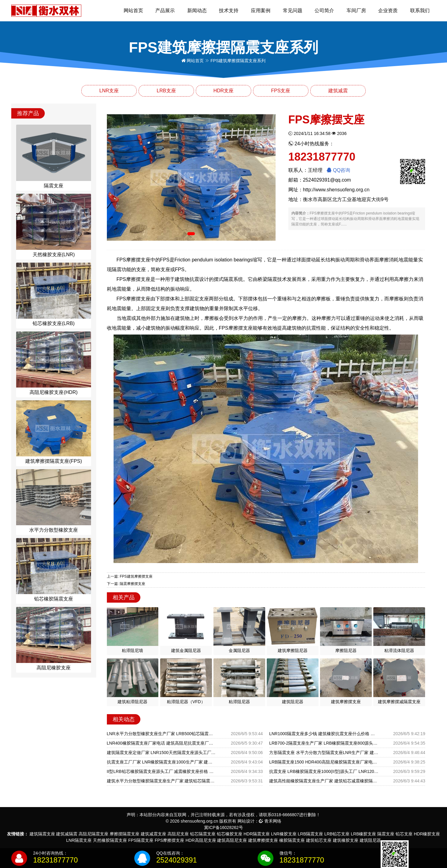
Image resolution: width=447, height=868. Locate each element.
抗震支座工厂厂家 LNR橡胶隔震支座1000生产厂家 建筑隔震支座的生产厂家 (162, 762)
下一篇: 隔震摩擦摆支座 (126, 584)
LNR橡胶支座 (284, 834)
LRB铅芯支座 (337, 834)
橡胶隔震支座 (292, 840)
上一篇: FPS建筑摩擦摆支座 (130, 576)
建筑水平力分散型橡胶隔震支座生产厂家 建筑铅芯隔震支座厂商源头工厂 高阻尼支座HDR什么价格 (162, 781)
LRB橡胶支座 (363, 834)
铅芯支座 (404, 834)
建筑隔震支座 (42, 834)
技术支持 (229, 11)
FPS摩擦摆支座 (169, 840)
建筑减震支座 (153, 834)
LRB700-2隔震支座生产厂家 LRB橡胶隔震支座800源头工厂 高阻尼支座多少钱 (324, 743)
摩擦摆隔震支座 (125, 834)
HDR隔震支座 (257, 834)
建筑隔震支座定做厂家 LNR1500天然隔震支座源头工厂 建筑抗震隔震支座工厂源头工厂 (162, 753)
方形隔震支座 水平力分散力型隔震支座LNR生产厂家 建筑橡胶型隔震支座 (324, 753)
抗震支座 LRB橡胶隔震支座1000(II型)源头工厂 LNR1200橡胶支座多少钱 (324, 771)
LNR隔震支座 (79, 840)
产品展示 (165, 11)
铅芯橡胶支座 (230, 834)
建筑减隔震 (67, 834)
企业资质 (388, 11)
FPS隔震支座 (141, 840)
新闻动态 (197, 11)
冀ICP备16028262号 (224, 827)
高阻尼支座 (178, 834)
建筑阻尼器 (370, 840)
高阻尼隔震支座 (93, 834)
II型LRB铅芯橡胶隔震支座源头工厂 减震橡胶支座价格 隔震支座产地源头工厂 (162, 771)
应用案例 (261, 11)
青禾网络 (270, 821)
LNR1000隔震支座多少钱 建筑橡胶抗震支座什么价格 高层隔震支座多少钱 (324, 734)
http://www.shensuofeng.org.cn (336, 190)
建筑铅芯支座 (319, 840)
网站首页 (133, 11)
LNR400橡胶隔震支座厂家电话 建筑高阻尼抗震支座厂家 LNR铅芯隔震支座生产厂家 (162, 743)
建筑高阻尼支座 (232, 840)
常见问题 (293, 11)
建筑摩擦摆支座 (263, 840)
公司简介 (324, 11)
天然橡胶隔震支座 (110, 840)
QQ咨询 (338, 170)
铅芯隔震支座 (203, 834)
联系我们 (420, 11)
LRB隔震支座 (310, 834)
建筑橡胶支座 (346, 840)
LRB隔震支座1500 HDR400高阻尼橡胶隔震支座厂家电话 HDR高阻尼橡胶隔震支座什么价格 (324, 762)
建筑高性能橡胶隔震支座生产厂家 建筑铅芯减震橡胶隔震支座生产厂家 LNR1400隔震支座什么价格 (324, 781)
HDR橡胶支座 (427, 834)
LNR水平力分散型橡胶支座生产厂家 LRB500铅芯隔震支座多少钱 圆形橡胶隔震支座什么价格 (162, 734)
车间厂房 (356, 11)
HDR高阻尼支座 (201, 840)
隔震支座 (386, 834)
